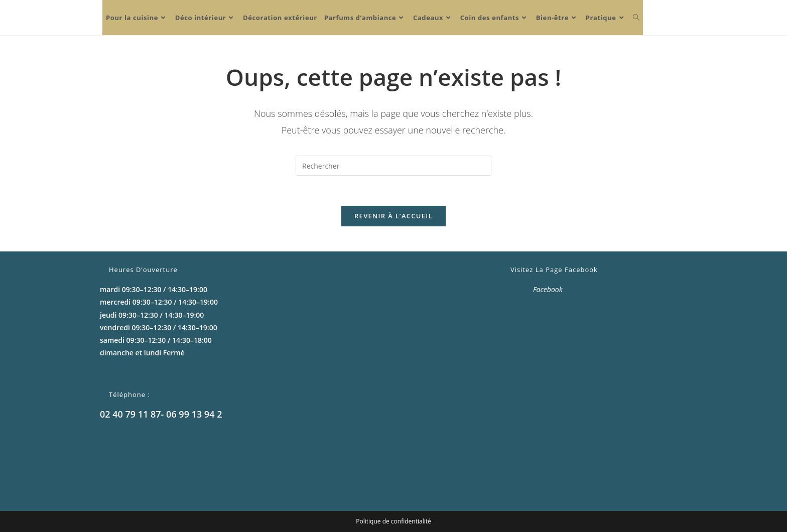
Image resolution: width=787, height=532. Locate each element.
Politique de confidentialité (393, 521)
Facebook (548, 289)
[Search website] (636, 18)
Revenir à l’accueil (393, 216)
